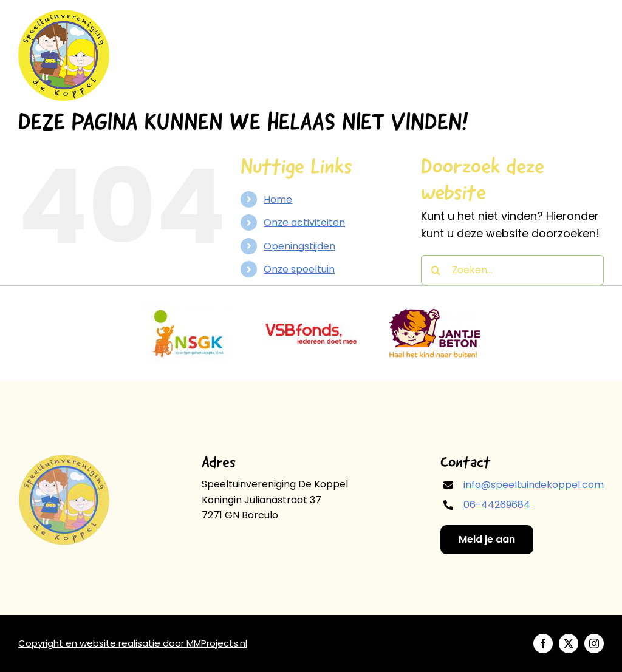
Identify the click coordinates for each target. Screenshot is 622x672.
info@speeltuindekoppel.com (534, 485)
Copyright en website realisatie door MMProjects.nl (133, 643)
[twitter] (569, 643)
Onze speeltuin (299, 269)
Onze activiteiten (304, 222)
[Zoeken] (436, 270)
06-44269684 (497, 505)
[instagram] (594, 643)
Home (278, 199)
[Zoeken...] (512, 270)
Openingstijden (299, 246)
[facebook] (543, 643)
